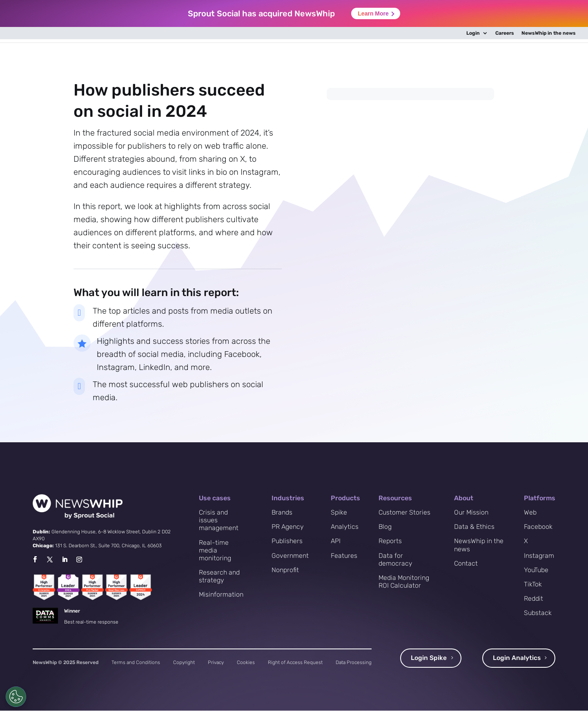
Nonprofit (285, 570)
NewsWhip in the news (549, 33)
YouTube (536, 570)
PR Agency (288, 527)
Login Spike (429, 658)
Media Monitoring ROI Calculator (404, 582)
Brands (282, 512)
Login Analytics (517, 658)
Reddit (533, 598)
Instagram (539, 556)
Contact (466, 563)
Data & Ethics (474, 527)
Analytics (345, 527)
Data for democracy (395, 559)
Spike (339, 512)
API (336, 541)
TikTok (533, 584)
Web (530, 512)
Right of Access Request (295, 662)
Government (290, 556)
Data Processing (354, 662)
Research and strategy (219, 576)
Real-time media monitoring (215, 550)
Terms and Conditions (136, 662)
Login (473, 33)
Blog (385, 527)
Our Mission (471, 512)
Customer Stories (404, 512)
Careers (505, 33)
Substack (538, 613)
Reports (390, 541)
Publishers (287, 541)
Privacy (216, 662)
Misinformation (221, 594)
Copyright (184, 662)
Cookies (246, 662)
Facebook (538, 527)
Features (344, 556)
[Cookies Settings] (16, 697)
